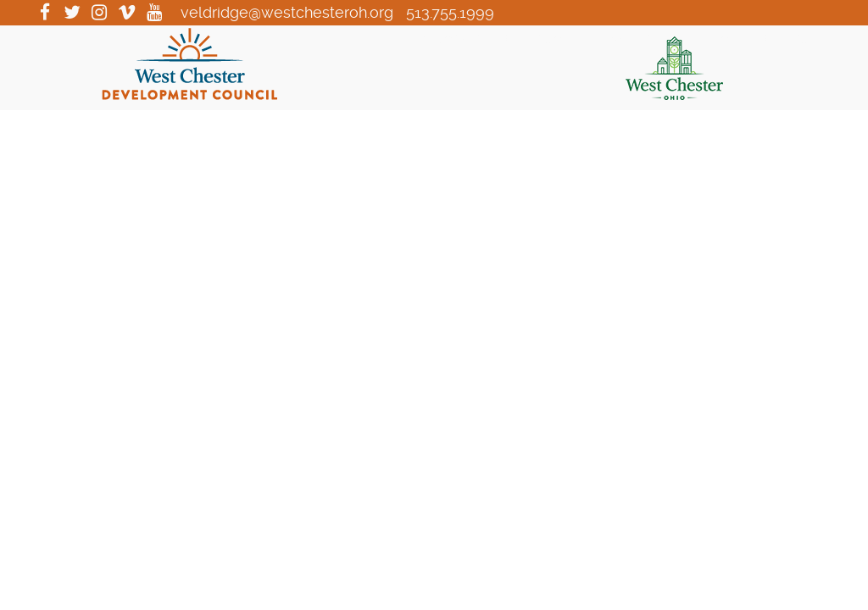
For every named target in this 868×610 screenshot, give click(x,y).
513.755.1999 (450, 12)
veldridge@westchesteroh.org (287, 12)
